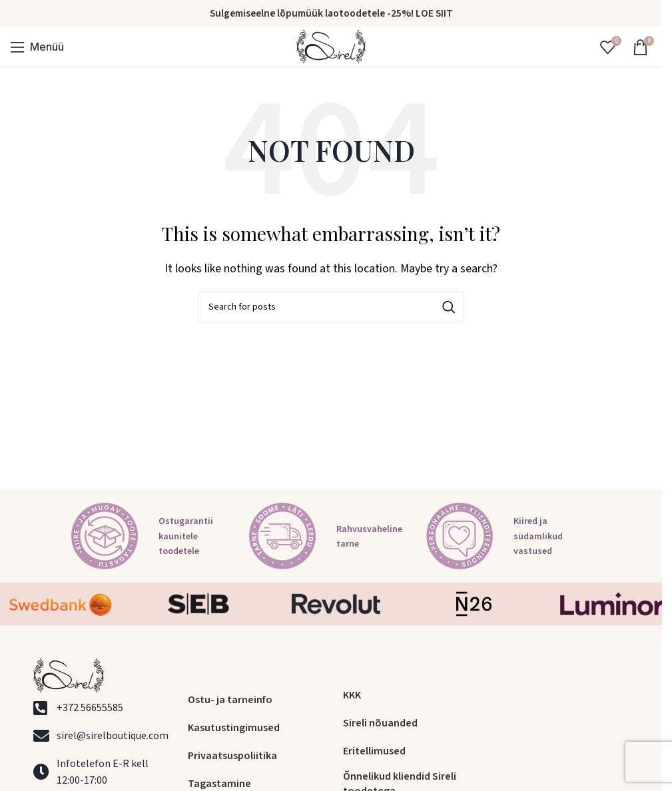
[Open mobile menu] (37, 47)
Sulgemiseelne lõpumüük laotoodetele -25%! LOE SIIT (331, 13)
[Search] (331, 307)
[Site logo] (331, 46)
